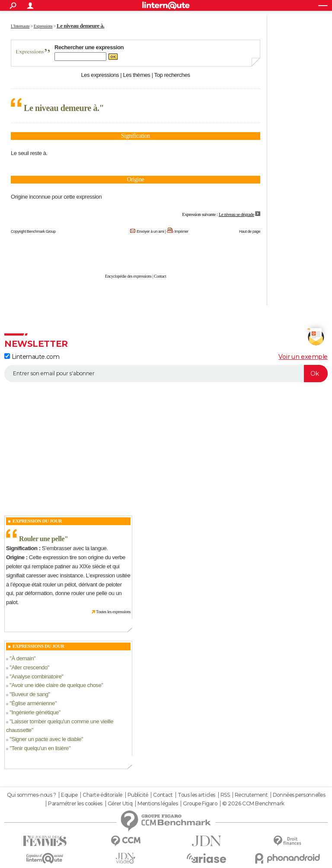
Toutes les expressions (113, 612)
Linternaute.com (32, 357)
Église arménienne (33, 703)
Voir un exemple (303, 357)
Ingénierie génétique (35, 712)
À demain (22, 658)
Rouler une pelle (42, 539)
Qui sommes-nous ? (32, 795)
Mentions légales (158, 804)
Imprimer (182, 231)
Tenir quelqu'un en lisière (40, 748)
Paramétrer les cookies (75, 804)
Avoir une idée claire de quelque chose (56, 685)
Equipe (69, 795)
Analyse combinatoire (36, 676)
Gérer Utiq (120, 804)
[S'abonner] (166, 374)
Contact (160, 276)
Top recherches (172, 75)
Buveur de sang (30, 694)
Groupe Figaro (200, 804)
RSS (225, 795)
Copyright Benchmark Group (33, 231)
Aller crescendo (29, 667)
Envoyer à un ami (150, 231)
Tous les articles (196, 795)
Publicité (138, 795)
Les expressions (100, 75)
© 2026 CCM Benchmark (253, 804)
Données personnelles (299, 795)
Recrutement (251, 795)
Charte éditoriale (102, 795)
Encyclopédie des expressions (128, 276)
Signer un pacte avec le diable (46, 739)
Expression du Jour (37, 521)
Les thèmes (136, 75)
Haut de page (250, 231)
